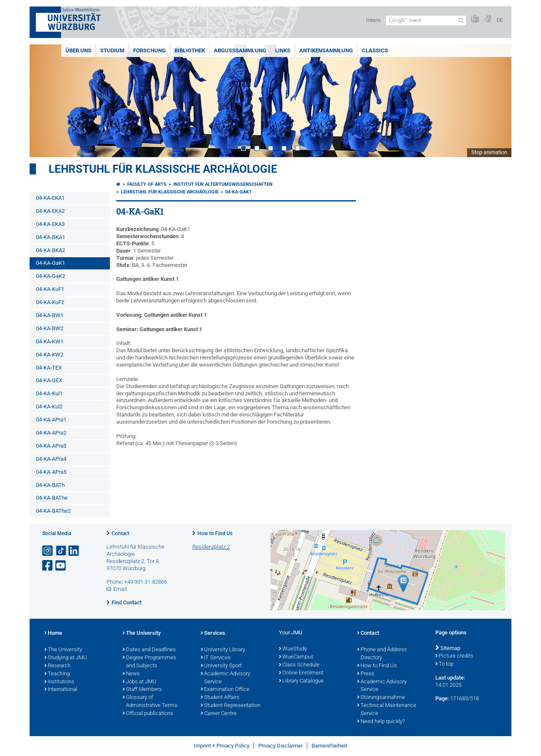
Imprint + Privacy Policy (222, 746)
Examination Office (225, 690)
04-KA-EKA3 (50, 224)
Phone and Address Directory (382, 654)
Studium (112, 50)
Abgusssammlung (240, 50)
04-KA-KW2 (50, 355)
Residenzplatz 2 (211, 547)
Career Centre (219, 714)
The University (63, 650)
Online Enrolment (301, 673)
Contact (120, 533)
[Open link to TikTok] (61, 551)
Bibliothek (190, 50)
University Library (223, 650)
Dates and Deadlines (149, 650)
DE (500, 20)
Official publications (148, 714)
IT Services (216, 658)
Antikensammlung (326, 50)
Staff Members (142, 690)
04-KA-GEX (49, 380)
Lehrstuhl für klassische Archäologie (163, 169)
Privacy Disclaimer (280, 746)
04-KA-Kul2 (49, 407)
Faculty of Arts (147, 184)
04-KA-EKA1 (50, 198)
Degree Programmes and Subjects (149, 662)
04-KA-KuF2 (50, 302)
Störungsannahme (381, 698)
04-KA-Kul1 (49, 393)
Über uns (78, 50)
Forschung (149, 50)
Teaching (57, 674)
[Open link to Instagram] (48, 551)
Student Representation (231, 706)
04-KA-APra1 (51, 420)
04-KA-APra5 (51, 472)
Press (366, 674)
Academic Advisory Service (225, 678)
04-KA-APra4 (51, 459)
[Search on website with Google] (426, 20)
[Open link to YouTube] (61, 566)
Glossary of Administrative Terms (150, 702)
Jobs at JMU (139, 682)
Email (120, 589)
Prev (44, 101)
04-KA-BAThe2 (53, 511)
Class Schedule (299, 665)
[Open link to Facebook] (48, 566)
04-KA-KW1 (50, 341)
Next (497, 101)
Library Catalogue (301, 681)
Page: (442, 698)
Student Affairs (220, 698)
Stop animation (489, 152)
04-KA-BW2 (50, 328)
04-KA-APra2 (51, 433)
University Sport (221, 666)
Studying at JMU (66, 658)
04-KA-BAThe (52, 498)
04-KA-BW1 (50, 315)
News (131, 674)
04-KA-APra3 (51, 446)
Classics (375, 50)
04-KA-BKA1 (51, 237)
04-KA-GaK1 (51, 263)
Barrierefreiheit (329, 746)
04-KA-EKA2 (50, 211)
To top (444, 664)
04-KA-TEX (49, 368)
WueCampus (296, 657)
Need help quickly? (381, 722)
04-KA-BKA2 (51, 250)
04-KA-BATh (50, 485)
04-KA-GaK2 (51, 276)
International (61, 690)
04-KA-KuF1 (50, 289)
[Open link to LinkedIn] (74, 551)
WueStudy (293, 649)
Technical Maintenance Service (387, 710)
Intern (373, 20)
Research (57, 666)
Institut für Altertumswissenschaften (223, 184)
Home (53, 634)
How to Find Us (215, 533)
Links (283, 50)
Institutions (59, 682)
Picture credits (454, 656)
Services (213, 634)
